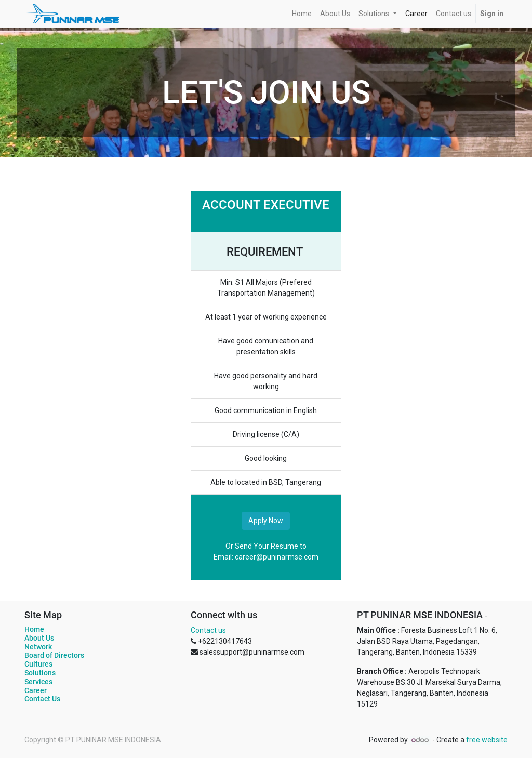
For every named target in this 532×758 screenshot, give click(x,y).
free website (487, 740)
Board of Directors (54, 655)
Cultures (38, 664)
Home (34, 629)
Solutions (40, 673)
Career (36, 690)
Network (38, 647)
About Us (39, 638)
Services (38, 682)
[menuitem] (302, 14)
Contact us (208, 630)
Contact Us (42, 699)
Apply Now (266, 521)
